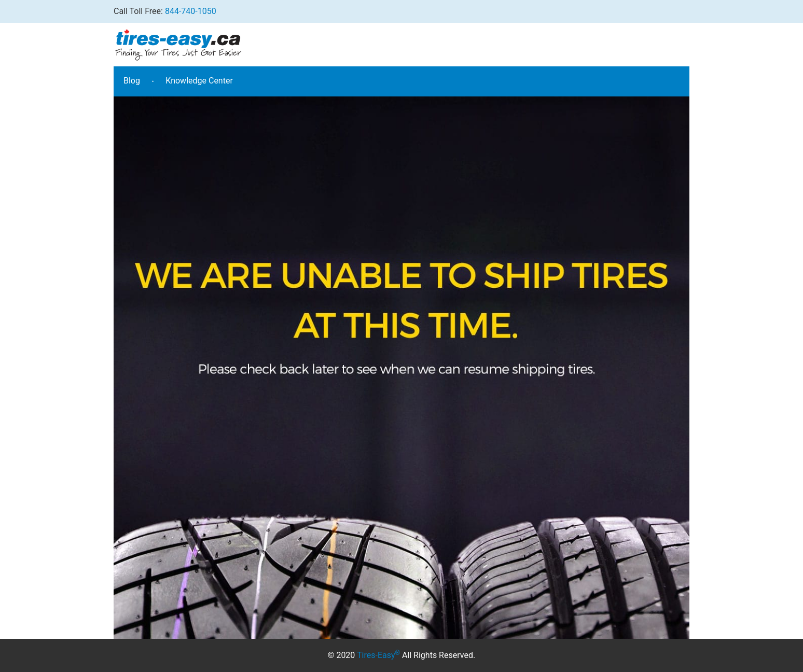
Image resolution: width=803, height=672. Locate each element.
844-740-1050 (191, 11)
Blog (132, 81)
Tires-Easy (378, 655)
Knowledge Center (199, 81)
